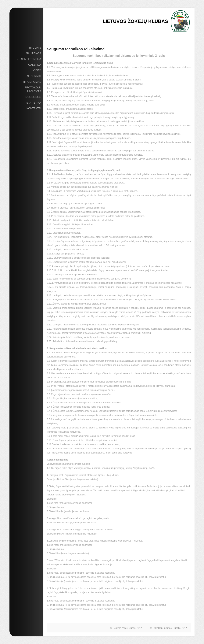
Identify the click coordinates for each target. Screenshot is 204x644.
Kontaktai (34, 108)
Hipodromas (32, 82)
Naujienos (34, 53)
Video (37, 70)
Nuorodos (33, 97)
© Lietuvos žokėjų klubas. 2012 (126, 628)
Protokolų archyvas (33, 89)
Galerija (35, 65)
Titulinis (35, 48)
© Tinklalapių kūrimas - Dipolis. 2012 (168, 628)
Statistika (34, 103)
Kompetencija (31, 59)
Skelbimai (34, 76)
